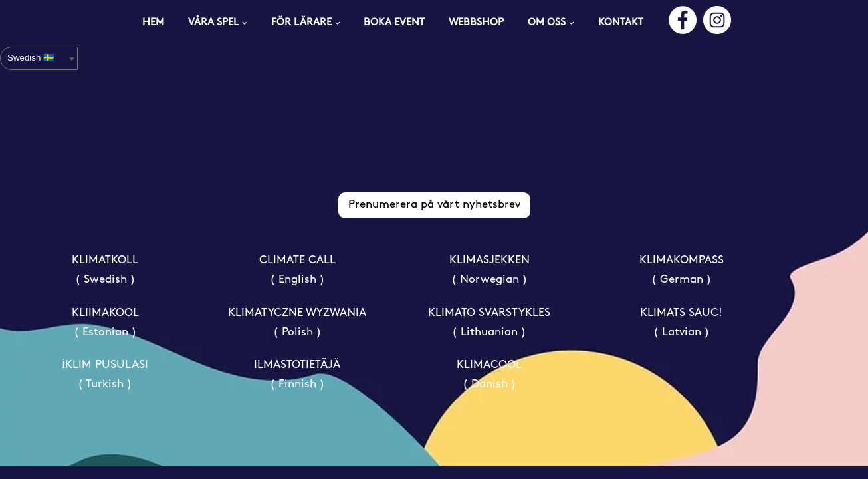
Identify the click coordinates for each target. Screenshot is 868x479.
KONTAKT (621, 23)
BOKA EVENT (394, 23)
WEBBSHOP (477, 23)
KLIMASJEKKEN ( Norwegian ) (489, 283)
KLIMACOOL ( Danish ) (489, 387)
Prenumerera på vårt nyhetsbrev (434, 217)
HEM (153, 23)
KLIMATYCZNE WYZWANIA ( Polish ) (297, 335)
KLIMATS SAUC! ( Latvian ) (681, 335)
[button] (245, 23)
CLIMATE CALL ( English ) (297, 283)
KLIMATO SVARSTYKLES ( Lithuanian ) (489, 335)
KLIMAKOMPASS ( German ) (682, 283)
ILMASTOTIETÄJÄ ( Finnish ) (297, 387)
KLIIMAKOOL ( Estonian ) (105, 335)
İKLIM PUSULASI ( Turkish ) (105, 387)
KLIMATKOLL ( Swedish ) (105, 283)
